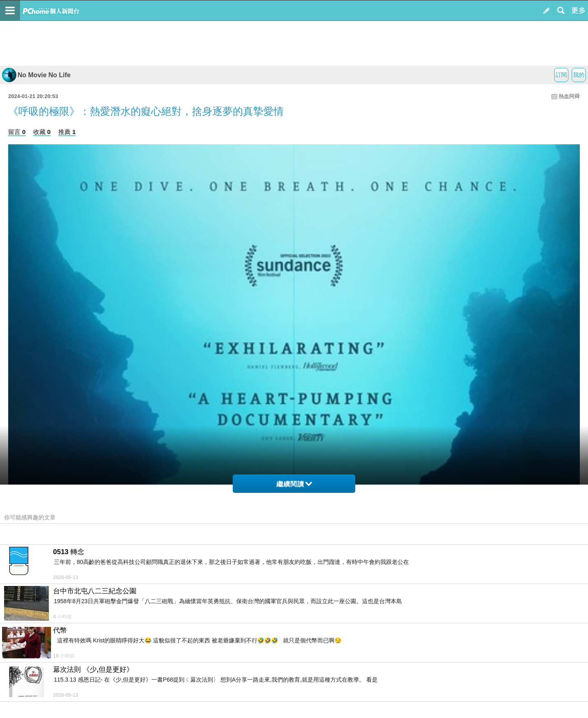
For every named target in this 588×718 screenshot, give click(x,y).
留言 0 (17, 132)
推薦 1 (67, 132)
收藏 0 (42, 132)
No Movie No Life (36, 75)
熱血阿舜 (569, 96)
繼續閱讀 (294, 484)
